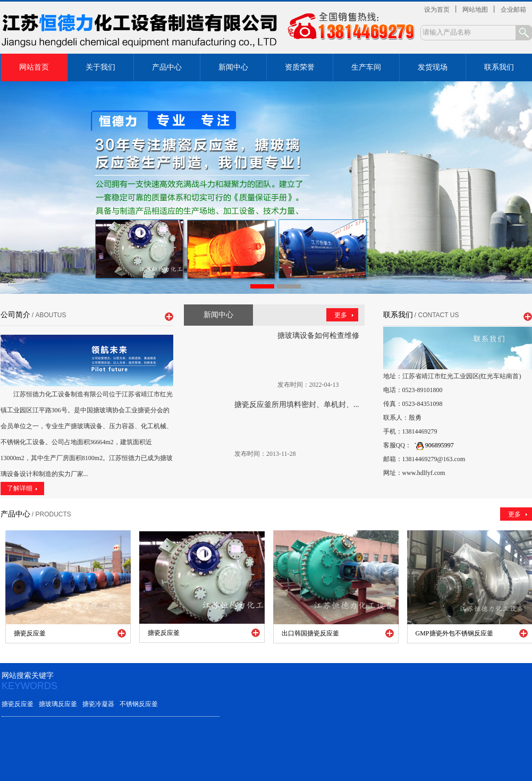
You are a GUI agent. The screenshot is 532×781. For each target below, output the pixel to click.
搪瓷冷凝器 (98, 704)
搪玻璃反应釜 (58, 704)
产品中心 (167, 67)
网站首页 (34, 67)
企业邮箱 (513, 10)
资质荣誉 (300, 67)
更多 (341, 315)
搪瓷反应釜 (18, 704)
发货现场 (433, 67)
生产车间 (366, 67)
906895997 (433, 445)
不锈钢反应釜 (139, 704)
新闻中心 (233, 67)
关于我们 (100, 67)
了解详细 (20, 488)
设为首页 (437, 10)
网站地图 (475, 10)
